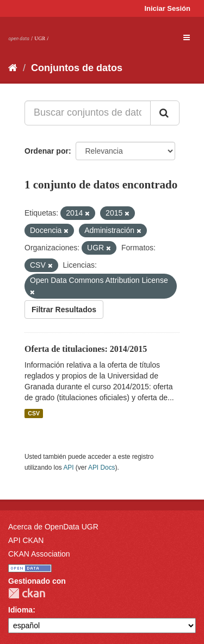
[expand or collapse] (187, 37)
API (68, 468)
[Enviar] (165, 113)
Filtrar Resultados (64, 310)
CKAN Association (39, 554)
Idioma (20, 610)
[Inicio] (13, 68)
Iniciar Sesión (167, 8)
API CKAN (26, 540)
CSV (34, 413)
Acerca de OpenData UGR (53, 527)
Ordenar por (47, 151)
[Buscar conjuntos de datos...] (88, 113)
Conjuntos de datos (77, 68)
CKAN (27, 593)
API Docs (102, 468)
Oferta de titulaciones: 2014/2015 (86, 349)
